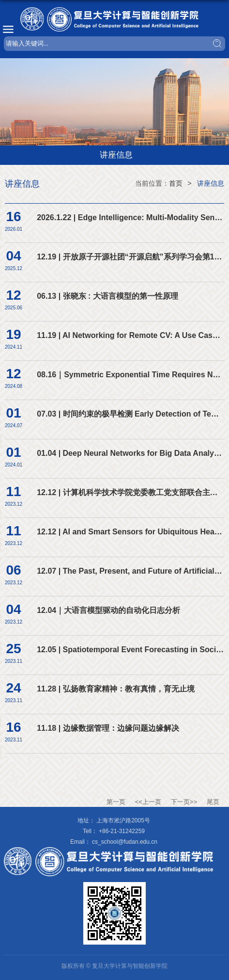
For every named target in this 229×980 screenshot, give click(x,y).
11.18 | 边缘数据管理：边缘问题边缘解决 (108, 728)
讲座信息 (211, 183)
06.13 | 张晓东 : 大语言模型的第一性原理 (107, 296)
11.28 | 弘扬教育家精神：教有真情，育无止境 (115, 689)
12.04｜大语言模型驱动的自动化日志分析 (108, 610)
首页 (176, 183)
